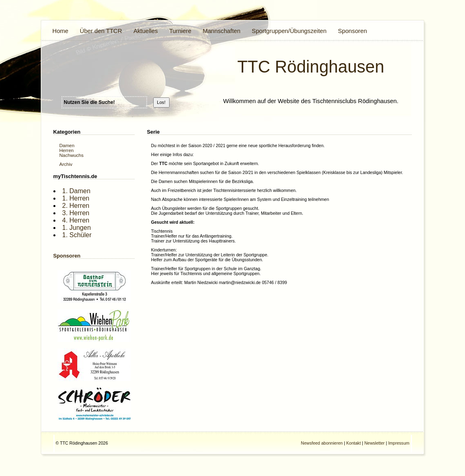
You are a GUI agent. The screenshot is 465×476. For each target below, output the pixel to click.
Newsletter (375, 443)
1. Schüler (77, 235)
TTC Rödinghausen (311, 67)
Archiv (66, 164)
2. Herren (76, 206)
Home (61, 31)
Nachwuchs (72, 155)
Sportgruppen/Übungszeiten (289, 31)
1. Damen (76, 191)
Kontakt (354, 443)
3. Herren (76, 213)
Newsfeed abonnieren (322, 443)
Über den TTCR (101, 31)
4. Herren (76, 220)
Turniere (180, 31)
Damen (67, 145)
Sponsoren (352, 31)
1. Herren (76, 198)
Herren (67, 150)
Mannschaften (221, 31)
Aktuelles (145, 31)
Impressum (399, 443)
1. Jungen (77, 228)
